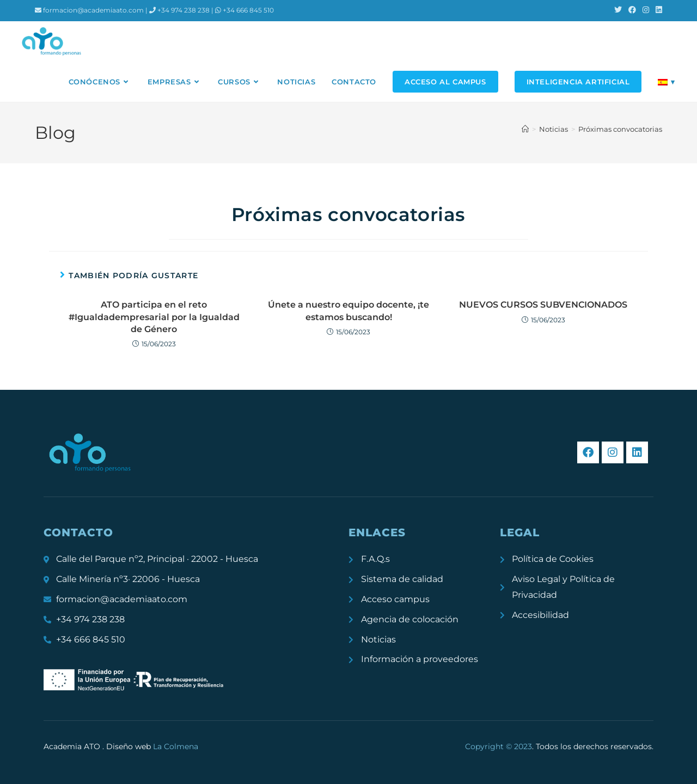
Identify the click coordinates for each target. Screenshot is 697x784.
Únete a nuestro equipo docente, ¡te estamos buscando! (348, 311)
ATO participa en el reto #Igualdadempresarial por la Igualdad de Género (154, 317)
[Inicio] (525, 129)
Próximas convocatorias (620, 129)
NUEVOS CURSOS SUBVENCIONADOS (543, 305)
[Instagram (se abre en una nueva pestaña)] (646, 10)
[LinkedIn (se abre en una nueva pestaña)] (657, 10)
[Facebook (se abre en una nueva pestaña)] (632, 10)
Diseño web (152, 746)
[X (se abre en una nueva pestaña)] (618, 10)
